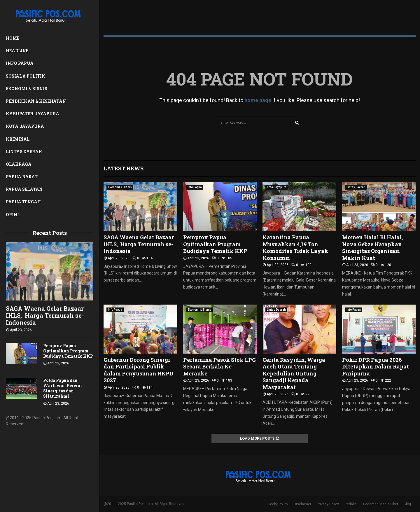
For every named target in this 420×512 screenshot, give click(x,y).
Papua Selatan (24, 189)
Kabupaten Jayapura (33, 114)
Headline (17, 51)
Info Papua (20, 63)
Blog (407, 504)
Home (13, 38)
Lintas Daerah (24, 152)
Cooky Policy (278, 504)
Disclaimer (302, 504)
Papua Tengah (23, 202)
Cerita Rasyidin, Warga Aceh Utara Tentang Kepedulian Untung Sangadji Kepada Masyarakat (294, 373)
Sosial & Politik (26, 76)
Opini (12, 215)
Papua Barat (22, 177)
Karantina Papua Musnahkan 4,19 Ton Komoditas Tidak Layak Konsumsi (295, 247)
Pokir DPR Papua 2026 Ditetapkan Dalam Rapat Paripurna (376, 367)
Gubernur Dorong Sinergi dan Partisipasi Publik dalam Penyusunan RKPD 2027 (138, 370)
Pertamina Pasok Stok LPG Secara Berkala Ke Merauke (219, 367)
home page (258, 100)
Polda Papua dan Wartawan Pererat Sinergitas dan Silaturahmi (63, 388)
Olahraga (19, 164)
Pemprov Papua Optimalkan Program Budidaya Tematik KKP (68, 351)
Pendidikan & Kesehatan (36, 101)
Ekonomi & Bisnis (27, 89)
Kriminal (18, 139)
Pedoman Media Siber (381, 504)
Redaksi (351, 504)
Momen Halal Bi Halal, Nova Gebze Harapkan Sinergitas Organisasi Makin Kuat (372, 247)
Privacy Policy (328, 504)
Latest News (124, 168)
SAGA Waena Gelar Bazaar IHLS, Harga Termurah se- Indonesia (45, 315)
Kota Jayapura (25, 126)
